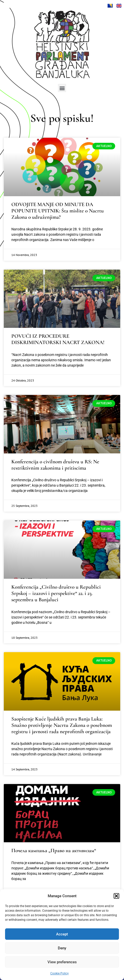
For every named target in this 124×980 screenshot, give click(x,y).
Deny (62, 948)
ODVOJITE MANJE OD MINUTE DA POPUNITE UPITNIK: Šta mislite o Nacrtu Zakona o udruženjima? (58, 211)
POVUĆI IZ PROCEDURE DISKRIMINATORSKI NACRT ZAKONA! (58, 339)
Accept (62, 934)
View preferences (62, 962)
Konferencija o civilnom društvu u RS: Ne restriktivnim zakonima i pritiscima (55, 465)
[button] (116, 896)
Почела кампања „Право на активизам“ (54, 851)
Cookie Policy (59, 973)
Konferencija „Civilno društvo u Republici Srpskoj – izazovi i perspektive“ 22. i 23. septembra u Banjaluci (56, 593)
